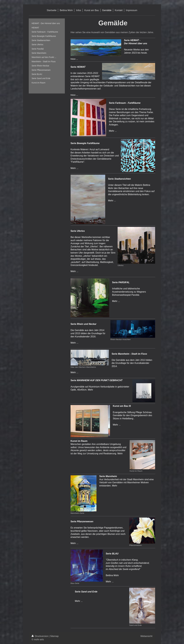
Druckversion (40, 636)
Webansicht (146, 636)
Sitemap (54, 636)
